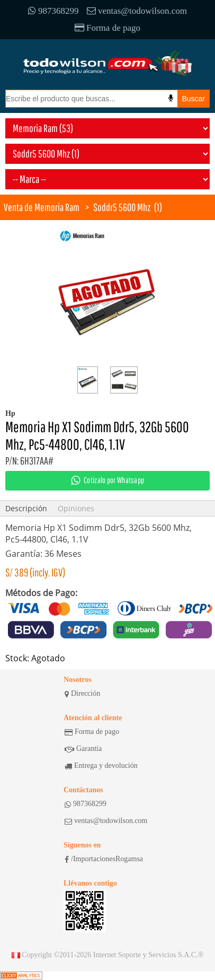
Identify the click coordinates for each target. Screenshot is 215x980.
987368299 (53, 11)
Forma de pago (107, 28)
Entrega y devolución (101, 766)
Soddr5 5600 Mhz (122, 207)
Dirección (82, 694)
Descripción (26, 508)
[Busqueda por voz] (171, 98)
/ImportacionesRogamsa (104, 859)
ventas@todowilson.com (137, 11)
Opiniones (76, 508)
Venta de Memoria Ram (42, 207)
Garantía (83, 749)
